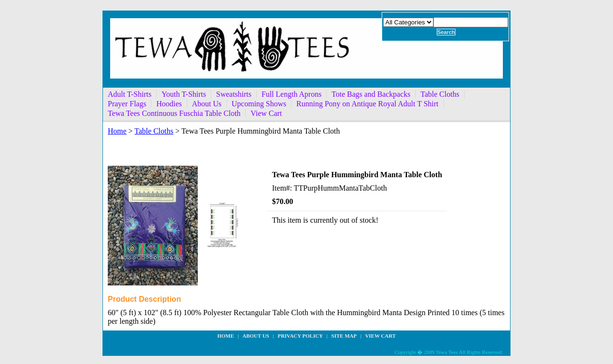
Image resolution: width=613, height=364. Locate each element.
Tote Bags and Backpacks (371, 94)
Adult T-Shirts (130, 94)
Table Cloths (440, 94)
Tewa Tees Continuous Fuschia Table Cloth (174, 113)
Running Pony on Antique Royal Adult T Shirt (368, 104)
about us (256, 336)
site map (344, 336)
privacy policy (300, 336)
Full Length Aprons (291, 94)
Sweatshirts (234, 94)
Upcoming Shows (259, 104)
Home (117, 131)
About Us (207, 104)
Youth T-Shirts (184, 94)
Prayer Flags (127, 104)
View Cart (266, 113)
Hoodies (169, 104)
